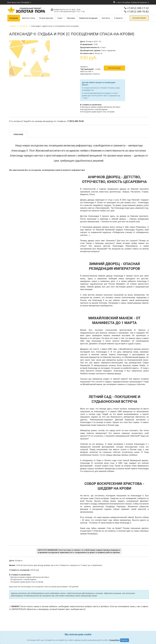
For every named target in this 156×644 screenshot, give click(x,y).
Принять (125, 640)
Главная (13, 26)
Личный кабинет (140, 18)
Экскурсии (24, 26)
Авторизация (114, 68)
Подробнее (115, 640)
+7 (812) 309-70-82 (138, 11)
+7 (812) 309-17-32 (138, 8)
